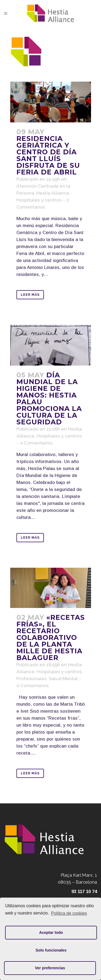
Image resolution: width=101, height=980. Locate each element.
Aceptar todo (51, 932)
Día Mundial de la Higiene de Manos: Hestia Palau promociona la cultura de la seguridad (49, 398)
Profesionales (32, 679)
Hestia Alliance (53, 193)
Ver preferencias (50, 968)
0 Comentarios (36, 443)
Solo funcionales (51, 950)
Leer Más (30, 295)
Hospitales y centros (39, 200)
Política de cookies (69, 913)
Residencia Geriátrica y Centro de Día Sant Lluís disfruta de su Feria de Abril (48, 155)
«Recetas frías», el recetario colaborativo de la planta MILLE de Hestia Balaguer (51, 637)
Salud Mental (63, 679)
